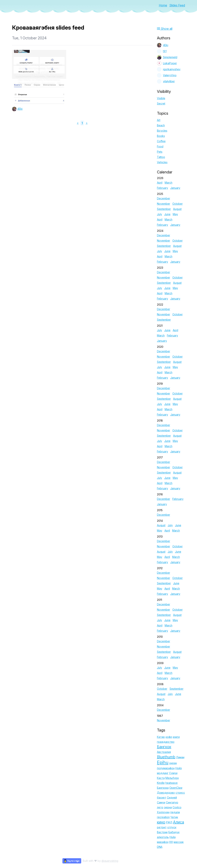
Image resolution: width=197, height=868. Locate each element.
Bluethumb (166, 757)
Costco (177, 807)
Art (159, 120)
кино (161, 822)
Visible (161, 98)
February (163, 188)
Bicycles (162, 131)
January (175, 188)
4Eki (20, 109)
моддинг (163, 773)
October (178, 204)
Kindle (161, 783)
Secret (161, 103)
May (175, 214)
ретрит (162, 827)
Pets (160, 152)
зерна (168, 807)
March (169, 183)
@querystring (110, 861)
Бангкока (163, 788)
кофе (169, 737)
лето (160, 807)
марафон (163, 842)
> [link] (87, 123)
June (167, 214)
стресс (180, 793)
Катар (161, 737)
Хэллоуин (163, 812)
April (160, 183)
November (164, 204)
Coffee (161, 141)
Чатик (174, 817)
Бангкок (164, 747)
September (164, 209)
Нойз (179, 768)
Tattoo (161, 157)
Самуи (161, 802)
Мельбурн (172, 778)
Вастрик (162, 832)
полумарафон (166, 768)
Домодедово (166, 793)
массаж (179, 842)
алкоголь (163, 837)
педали (175, 812)
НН (171, 842)
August (177, 209)
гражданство (166, 742)
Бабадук (174, 832)
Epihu (163, 762)
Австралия (164, 752)
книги (176, 737)
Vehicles (162, 162)
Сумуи (173, 773)
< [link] (78, 123)
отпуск (172, 827)
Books (161, 136)
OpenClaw (176, 788)
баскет (162, 797)
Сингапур (172, 802)
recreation (163, 817)
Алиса (179, 822)
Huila (173, 837)
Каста (161, 778)
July (159, 214)
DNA (160, 847)
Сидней (172, 797)
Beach (161, 125)
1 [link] (82, 123)
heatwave (172, 783)
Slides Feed (177, 5)
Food (160, 146)
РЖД (169, 822)
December (164, 198)
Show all (165, 29)
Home (163, 5)
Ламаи (180, 757)
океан (173, 763)
